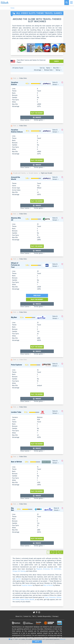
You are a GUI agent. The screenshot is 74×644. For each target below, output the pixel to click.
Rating (58, 70)
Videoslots (52, 598)
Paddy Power (25, 600)
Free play (37, 296)
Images (37, 117)
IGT (52, 569)
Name (49, 68)
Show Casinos (26, 120)
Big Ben (14, 317)
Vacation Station (15, 84)
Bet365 (32, 600)
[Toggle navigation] (71, 3)
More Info (63, 639)
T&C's (34, 616)
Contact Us (27, 616)
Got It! (37, 642)
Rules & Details (56, 84)
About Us (19, 616)
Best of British (16, 462)
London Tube (16, 412)
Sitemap (55, 616)
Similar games (39, 120)
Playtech (39, 569)
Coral (46, 598)
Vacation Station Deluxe (17, 131)
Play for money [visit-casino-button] (37, 113)
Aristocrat (46, 569)
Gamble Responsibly (44, 616)
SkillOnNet (58, 569)
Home (12, 8)
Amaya (15, 571)
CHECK (56, 61)
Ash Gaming (21, 571)
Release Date (49, 70)
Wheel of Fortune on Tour (15, 265)
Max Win (57, 68)
